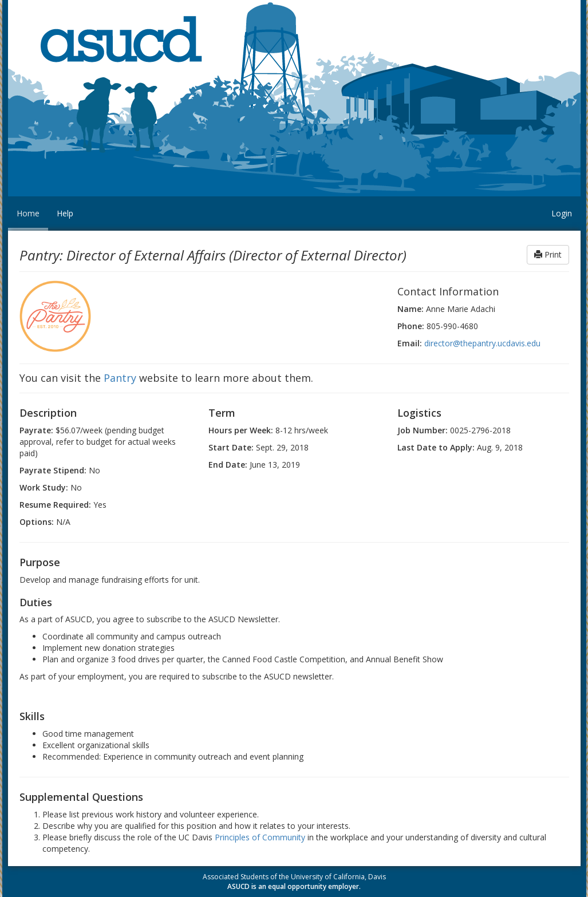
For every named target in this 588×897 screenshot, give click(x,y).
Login (562, 213)
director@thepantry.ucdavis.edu (482, 343)
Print (548, 254)
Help (65, 213)
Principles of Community (260, 837)
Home (28, 213)
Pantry (120, 378)
